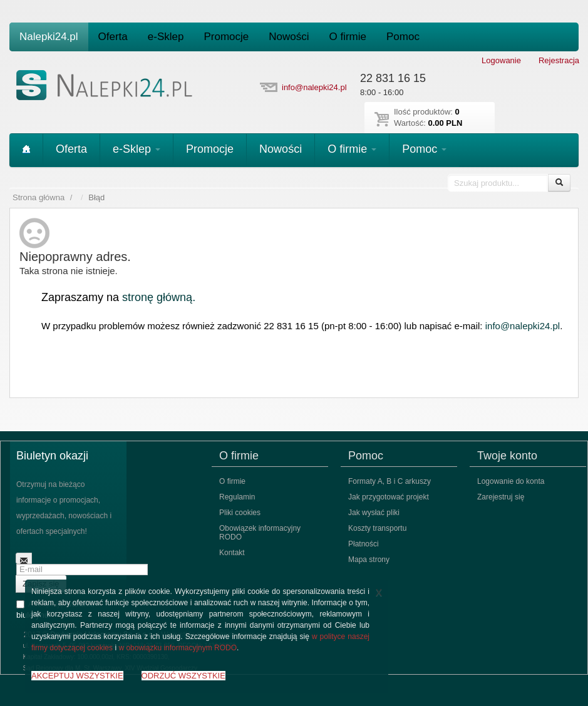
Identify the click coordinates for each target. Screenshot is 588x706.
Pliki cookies (240, 513)
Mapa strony (369, 560)
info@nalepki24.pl (314, 87)
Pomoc (403, 37)
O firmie (348, 37)
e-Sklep (166, 37)
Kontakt (232, 553)
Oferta (113, 37)
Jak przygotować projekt (389, 497)
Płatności (364, 544)
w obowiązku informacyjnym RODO (178, 648)
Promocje (226, 37)
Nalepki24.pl (49, 37)
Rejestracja (559, 60)
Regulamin (237, 497)
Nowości (289, 37)
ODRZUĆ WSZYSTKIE (183, 676)
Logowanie (501, 60)
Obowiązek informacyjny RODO (260, 533)
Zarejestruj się (501, 497)
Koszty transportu (377, 528)
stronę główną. (159, 297)
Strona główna (39, 197)
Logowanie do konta (511, 481)
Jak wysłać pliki (374, 513)
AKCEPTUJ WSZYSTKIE (77, 676)
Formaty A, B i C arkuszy (389, 481)
